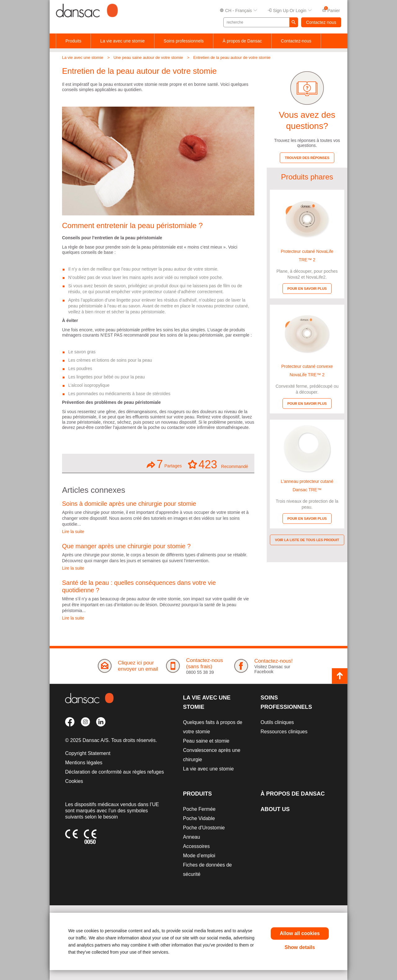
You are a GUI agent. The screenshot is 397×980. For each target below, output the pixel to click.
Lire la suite (73, 532)
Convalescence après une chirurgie (212, 755)
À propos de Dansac (242, 41)
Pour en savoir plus (307, 289)
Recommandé (218, 464)
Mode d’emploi (199, 856)
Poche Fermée (199, 809)
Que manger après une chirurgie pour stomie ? (126, 546)
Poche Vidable (199, 818)
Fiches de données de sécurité (207, 870)
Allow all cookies (300, 933)
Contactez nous (321, 22)
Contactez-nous (296, 41)
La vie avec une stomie (122, 41)
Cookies (74, 781)
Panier (331, 10)
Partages (164, 464)
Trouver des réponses (307, 158)
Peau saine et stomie (206, 741)
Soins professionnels (184, 41)
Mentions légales (84, 763)
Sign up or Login (290, 11)
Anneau (192, 837)
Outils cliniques (277, 722)
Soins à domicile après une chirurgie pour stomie (129, 504)
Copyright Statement (88, 753)
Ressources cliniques (284, 732)
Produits (73, 41)
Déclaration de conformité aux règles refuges (114, 772)
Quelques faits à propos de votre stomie (213, 727)
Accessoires (196, 846)
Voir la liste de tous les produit (307, 540)
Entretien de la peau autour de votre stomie (232, 57)
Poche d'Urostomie (204, 828)
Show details (300, 947)
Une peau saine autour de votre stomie (148, 57)
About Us (275, 809)
